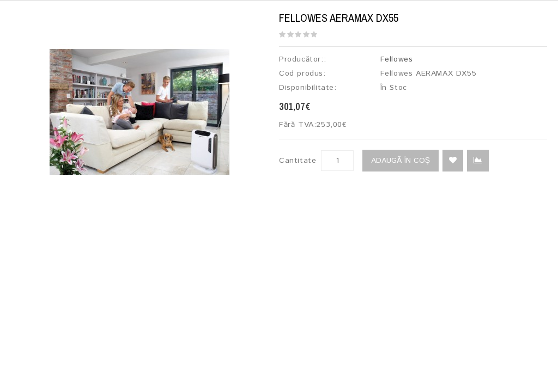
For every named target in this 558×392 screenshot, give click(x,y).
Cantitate (298, 161)
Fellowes (397, 59)
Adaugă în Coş (401, 161)
